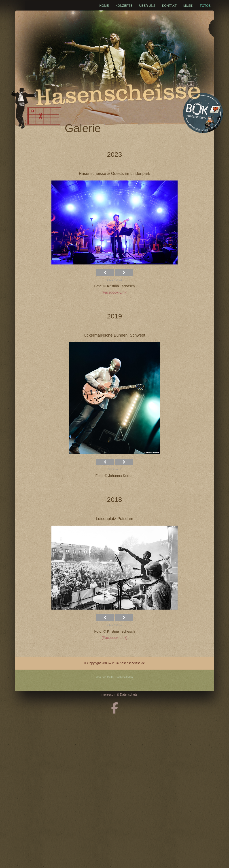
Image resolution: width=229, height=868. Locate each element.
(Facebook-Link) (114, 292)
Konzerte (124, 6)
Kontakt (169, 6)
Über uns (147, 6)
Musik (188, 6)
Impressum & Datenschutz (119, 694)
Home (104, 6)
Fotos (205, 6)
